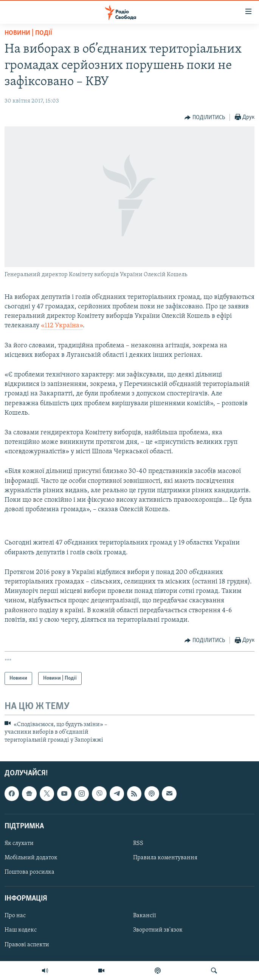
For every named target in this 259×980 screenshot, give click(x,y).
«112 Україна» (62, 326)
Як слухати (19, 843)
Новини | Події (28, 33)
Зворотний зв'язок (158, 930)
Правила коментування (165, 858)
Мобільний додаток (31, 858)
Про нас (15, 916)
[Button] (205, 118)
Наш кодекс (21, 930)
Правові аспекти (27, 945)
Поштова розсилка (29, 872)
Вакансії (145, 916)
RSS (138, 843)
